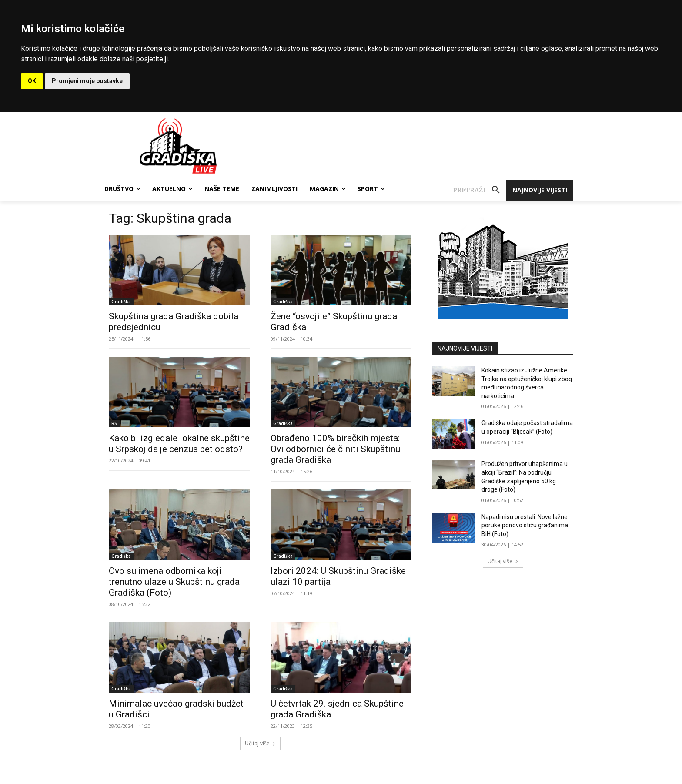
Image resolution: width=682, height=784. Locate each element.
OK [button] (32, 81)
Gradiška (121, 302)
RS (114, 423)
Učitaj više (260, 743)
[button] (480, 190)
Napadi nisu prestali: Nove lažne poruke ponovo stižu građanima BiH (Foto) (525, 525)
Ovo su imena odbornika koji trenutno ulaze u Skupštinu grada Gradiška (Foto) (174, 582)
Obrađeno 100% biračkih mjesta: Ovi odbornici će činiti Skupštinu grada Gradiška (335, 449)
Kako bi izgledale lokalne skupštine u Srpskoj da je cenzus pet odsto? (179, 444)
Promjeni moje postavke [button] (87, 81)
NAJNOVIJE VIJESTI (465, 348)
